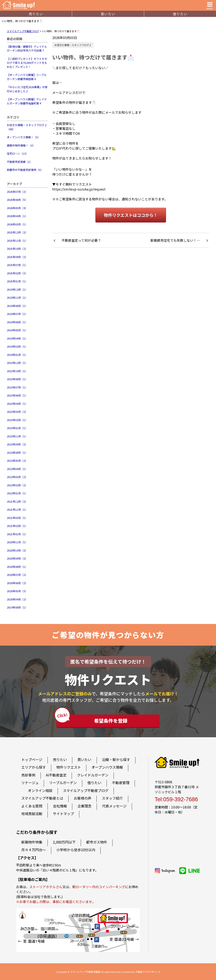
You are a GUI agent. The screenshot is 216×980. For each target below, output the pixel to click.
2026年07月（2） (17, 192)
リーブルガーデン (63, 783)
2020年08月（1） (17, 567)
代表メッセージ (114, 806)
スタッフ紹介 (112, 798)
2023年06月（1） (17, 395)
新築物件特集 (32, 842)
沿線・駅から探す (116, 759)
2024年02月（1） (17, 346)
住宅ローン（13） (18, 153)
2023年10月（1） (17, 371)
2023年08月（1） (17, 379)
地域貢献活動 (32, 814)
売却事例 (28, 775)
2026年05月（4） (17, 208)
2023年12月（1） (17, 363)
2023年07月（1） (17, 387)
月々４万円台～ (34, 850)
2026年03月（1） (17, 224)
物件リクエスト (69, 767)
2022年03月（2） (17, 477)
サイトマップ (63, 814)
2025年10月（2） (17, 249)
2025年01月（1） (17, 281)
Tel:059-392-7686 (176, 799)
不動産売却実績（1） (20, 162)
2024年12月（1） (17, 289)
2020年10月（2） (17, 550)
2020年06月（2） (17, 583)
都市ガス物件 (97, 842)
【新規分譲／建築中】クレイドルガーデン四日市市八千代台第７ (27, 49)
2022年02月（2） (17, 485)
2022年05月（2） (17, 461)
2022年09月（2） (17, 444)
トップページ (32, 759)
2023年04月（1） (17, 404)
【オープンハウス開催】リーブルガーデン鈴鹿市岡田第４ (27, 77)
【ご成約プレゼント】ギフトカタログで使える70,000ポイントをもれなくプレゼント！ (27, 63)
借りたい (180, 14)
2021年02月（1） (17, 526)
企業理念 (84, 806)
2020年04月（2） (17, 599)
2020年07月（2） (17, 575)
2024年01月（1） (17, 355)
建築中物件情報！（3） (21, 145)
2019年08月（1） (17, 607)
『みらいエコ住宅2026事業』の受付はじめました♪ (27, 89)
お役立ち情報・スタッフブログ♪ (73, 45)
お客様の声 (82, 798)
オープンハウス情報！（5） (24, 137)
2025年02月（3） (17, 273)
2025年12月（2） (17, 232)
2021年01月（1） (17, 534)
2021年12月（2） (17, 501)
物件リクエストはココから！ (131, 215)
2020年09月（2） (17, 558)
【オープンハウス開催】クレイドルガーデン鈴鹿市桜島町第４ (27, 101)
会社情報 (60, 806)
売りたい (36, 14)
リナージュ (30, 783)
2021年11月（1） (17, 510)
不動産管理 (121, 783)
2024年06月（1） (17, 322)
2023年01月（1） (17, 428)
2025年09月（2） (17, 257)
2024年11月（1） (17, 298)
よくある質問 (32, 806)
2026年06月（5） (17, 200)
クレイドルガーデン (93, 775)
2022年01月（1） (17, 493)
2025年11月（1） (17, 241)
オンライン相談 (40, 790)
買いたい (108, 14)
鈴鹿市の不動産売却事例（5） (25, 170)
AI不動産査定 (56, 775)
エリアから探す (34, 767)
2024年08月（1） (17, 306)
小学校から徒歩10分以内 (76, 850)
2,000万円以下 (64, 842)
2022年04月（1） (17, 469)
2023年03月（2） (17, 412)
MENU (210, 5)
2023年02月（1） (17, 420)
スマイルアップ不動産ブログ (86, 790)
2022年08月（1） (17, 453)
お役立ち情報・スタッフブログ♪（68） (27, 127)
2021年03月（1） (17, 518)
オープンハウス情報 (107, 767)
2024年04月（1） (17, 338)
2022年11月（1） (17, 436)
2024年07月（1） (17, 314)
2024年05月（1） (17, 330)
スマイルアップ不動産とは (42, 798)
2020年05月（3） (17, 591)
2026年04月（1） (17, 216)
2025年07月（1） (17, 265)
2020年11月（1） (17, 542)
